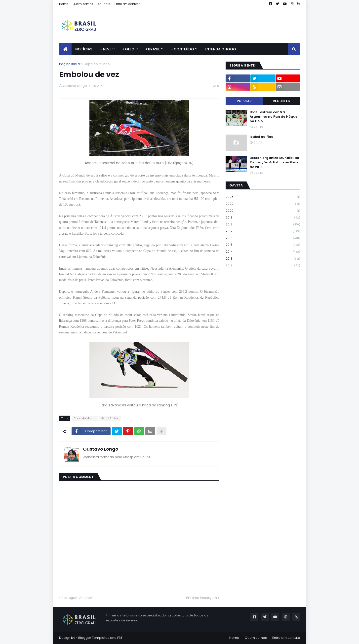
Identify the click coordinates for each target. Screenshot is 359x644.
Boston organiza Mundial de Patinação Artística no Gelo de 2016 (274, 162)
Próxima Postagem (201, 598)
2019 (263, 218)
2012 (263, 265)
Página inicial (70, 64)
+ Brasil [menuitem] (153, 49)
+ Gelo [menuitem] (128, 49)
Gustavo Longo (101, 449)
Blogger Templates (94, 638)
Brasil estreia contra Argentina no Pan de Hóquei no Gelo (274, 117)
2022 (263, 204)
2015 (263, 245)
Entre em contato (127, 4)
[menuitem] (65, 49)
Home (64, 4)
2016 (263, 238)
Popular (244, 101)
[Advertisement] (210, 26)
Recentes (281, 101)
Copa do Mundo (97, 64)
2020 (263, 211)
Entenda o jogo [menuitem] (220, 49)
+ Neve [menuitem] (106, 49)
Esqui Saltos (110, 418)
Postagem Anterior (77, 598)
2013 (263, 259)
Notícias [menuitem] (84, 49)
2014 (263, 252)
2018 (263, 225)
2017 (263, 231)
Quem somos (83, 4)
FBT (120, 638)
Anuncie (104, 4)
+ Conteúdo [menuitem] (182, 49)
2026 (263, 197)
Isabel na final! (263, 137)
